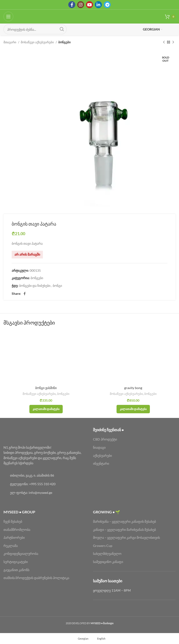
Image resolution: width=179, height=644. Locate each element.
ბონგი (57, 286)
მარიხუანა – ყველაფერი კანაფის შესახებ (125, 521)
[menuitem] (81, 638)
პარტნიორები (14, 537)
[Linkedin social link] (98, 5)
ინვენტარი (101, 463)
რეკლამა (11, 546)
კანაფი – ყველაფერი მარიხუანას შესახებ (124, 530)
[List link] (45, 475)
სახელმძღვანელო (107, 554)
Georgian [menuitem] (83, 639)
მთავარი (10, 42)
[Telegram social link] (107, 5)
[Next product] (173, 42)
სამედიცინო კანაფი (108, 562)
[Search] (35, 29)
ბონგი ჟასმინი (46, 388)
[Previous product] (164, 42)
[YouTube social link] (89, 5)
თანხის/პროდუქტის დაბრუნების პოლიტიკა (36, 578)
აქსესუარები (102, 456)
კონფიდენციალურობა (21, 554)
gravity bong (133, 388)
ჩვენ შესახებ (13, 521)
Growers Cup (103, 546)
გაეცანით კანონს (16, 570)
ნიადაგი (99, 447)
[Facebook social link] (72, 5)
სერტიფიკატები (16, 562)
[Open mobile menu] (8, 17)
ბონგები (64, 42)
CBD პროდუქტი (105, 439)
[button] (46, 409)
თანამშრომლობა (17, 530)
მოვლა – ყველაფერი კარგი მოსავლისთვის (126, 537)
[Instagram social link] (81, 5)
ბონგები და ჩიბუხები (35, 286)
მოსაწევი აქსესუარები (38, 42)
